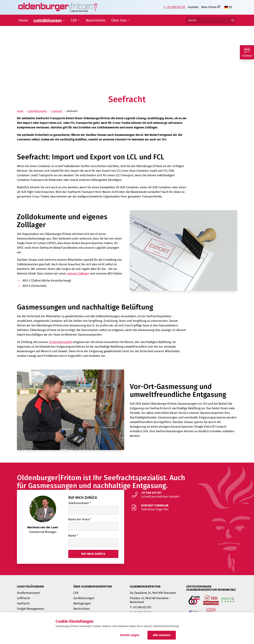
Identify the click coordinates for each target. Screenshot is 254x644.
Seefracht (23, 603)
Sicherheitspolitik (61, 342)
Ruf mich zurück (83, 498)
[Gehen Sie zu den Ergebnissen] (233, 20)
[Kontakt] (247, 52)
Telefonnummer (80, 503)
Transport (57, 111)
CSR (74, 20)
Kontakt (193, 7)
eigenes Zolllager (78, 274)
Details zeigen (130, 635)
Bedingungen (82, 603)
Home (23, 20)
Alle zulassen (162, 635)
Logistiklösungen (48, 20)
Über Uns (119, 20)
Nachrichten (96, 20)
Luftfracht (23, 598)
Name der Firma (80, 519)
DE (228, 7)
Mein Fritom (209, 7)
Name (73, 536)
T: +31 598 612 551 (140, 607)
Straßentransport (28, 593)
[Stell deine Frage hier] (183, 507)
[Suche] (211, 20)
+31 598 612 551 (176, 7)
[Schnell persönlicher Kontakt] (183, 495)
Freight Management (31, 609)
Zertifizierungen (84, 598)
